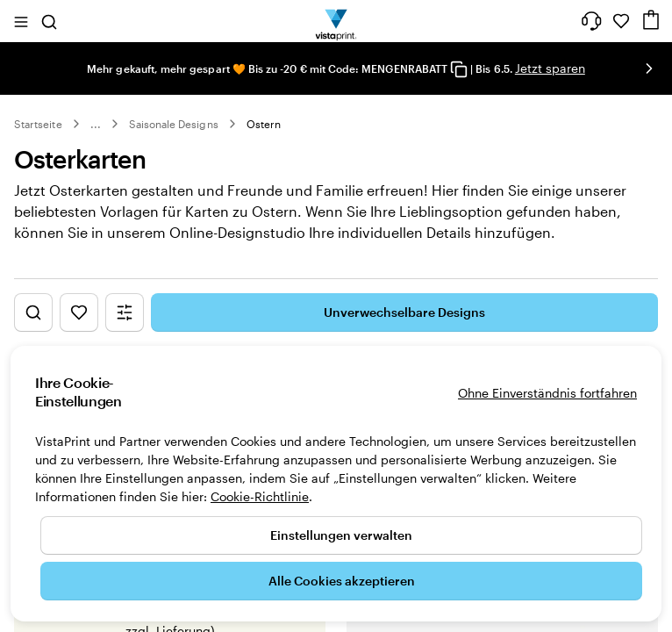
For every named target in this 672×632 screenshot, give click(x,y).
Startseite (38, 124)
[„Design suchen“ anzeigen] (33, 331)
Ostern (264, 124)
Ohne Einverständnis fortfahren (547, 393)
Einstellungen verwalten (341, 535)
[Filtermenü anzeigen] (125, 331)
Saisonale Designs (174, 124)
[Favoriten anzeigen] (79, 331)
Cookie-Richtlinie (260, 496)
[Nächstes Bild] (649, 68)
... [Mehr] (96, 124)
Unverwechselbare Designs (404, 330)
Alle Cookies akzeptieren (342, 581)
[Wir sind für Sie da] (591, 21)
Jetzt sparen (550, 68)
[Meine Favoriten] (621, 21)
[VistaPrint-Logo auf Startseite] (336, 21)
